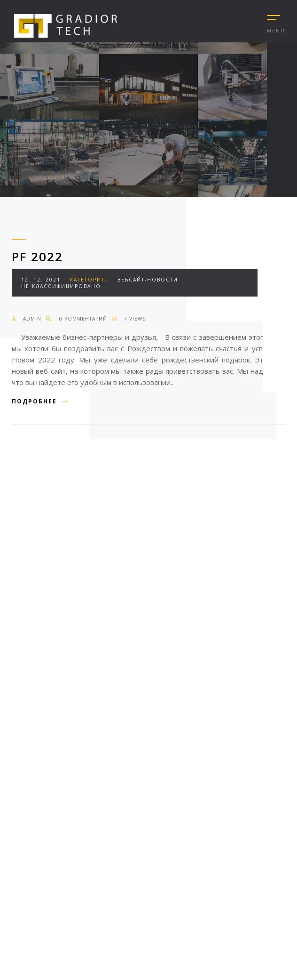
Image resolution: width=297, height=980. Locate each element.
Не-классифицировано (61, 286)
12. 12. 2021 (41, 280)
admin (27, 319)
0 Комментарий (77, 319)
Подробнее (40, 401)
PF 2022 (37, 257)
